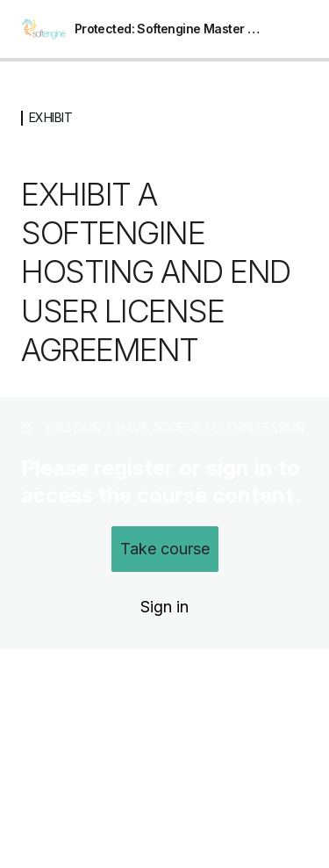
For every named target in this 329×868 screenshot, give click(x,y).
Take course (165, 549)
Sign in (164, 607)
